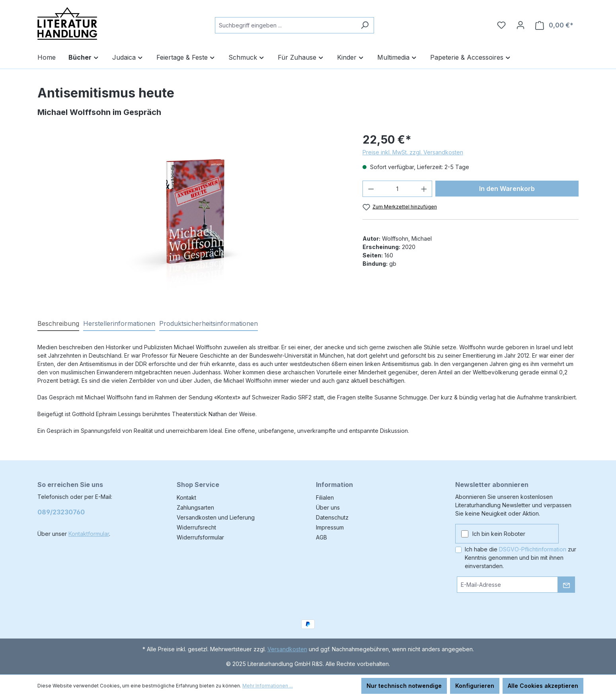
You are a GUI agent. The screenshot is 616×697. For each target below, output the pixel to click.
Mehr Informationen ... (268, 686)
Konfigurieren (475, 686)
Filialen (325, 497)
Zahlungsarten (195, 507)
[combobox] (285, 25)
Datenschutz (332, 517)
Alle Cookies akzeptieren (543, 686)
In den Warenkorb (507, 189)
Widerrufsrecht (196, 527)
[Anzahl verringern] (371, 189)
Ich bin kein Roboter (499, 534)
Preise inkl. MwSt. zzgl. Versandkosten (413, 152)
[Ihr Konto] (520, 25)
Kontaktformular (89, 534)
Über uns (328, 507)
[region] (192, 217)
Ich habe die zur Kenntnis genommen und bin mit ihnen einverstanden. (520, 558)
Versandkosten (287, 649)
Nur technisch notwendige (404, 686)
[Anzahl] (397, 189)
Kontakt (186, 497)
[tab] (58, 324)
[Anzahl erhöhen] (424, 189)
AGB (322, 537)
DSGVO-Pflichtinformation (533, 549)
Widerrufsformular (200, 537)
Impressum (330, 527)
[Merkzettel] (501, 25)
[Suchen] (365, 25)
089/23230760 (61, 512)
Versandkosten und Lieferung (216, 517)
